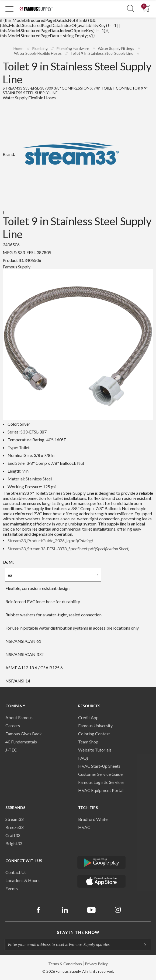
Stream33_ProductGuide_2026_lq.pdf (50, 540)
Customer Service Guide (100, 774)
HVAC (84, 827)
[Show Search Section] (131, 9)
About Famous (19, 717)
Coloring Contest (94, 734)
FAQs (83, 758)
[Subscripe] (143, 944)
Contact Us (16, 872)
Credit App (88, 717)
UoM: (8, 562)
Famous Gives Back (24, 734)
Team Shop (88, 742)
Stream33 (14, 819)
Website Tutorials (95, 750)
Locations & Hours (22, 880)
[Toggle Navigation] (9, 9)
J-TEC (11, 750)
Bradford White (93, 819)
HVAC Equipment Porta (100, 790)
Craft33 (13, 835)
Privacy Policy (96, 964)
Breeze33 (14, 827)
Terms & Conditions (65, 964)
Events (12, 888)
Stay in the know (78, 932)
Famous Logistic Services (101, 782)
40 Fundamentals (21, 742)
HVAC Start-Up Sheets (99, 766)
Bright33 (14, 843)
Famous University (95, 725)
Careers (13, 725)
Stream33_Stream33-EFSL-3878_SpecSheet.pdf (68, 549)
